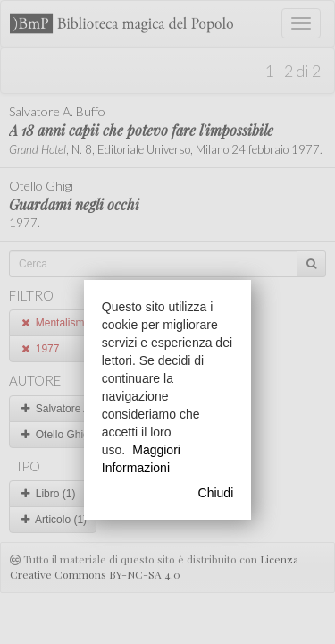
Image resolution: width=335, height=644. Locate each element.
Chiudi (216, 493)
